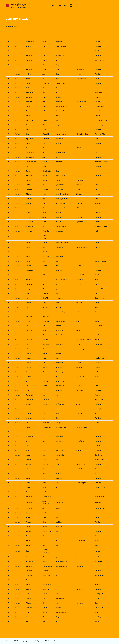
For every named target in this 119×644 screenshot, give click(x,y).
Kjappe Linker (62, 5)
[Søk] (71, 6)
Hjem (54, 5)
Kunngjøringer (19, 4)
